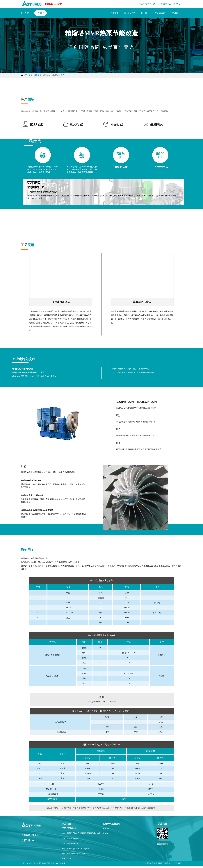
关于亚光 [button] (115, 13)
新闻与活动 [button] (130, 13)
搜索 (178, 4)
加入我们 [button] (145, 13)
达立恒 (105, 833)
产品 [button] (27, 13)
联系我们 (175, 13)
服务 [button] (42, 13)
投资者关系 (160, 13)
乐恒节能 (106, 829)
